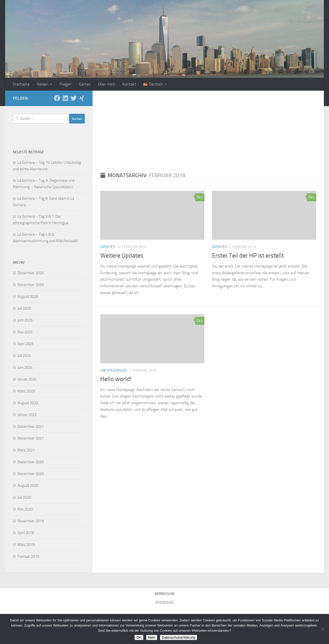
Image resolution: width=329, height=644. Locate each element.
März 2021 (26, 450)
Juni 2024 (25, 367)
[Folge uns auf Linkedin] (65, 98)
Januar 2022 (27, 415)
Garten (85, 84)
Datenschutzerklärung (179, 637)
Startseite (21, 84)
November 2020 (31, 474)
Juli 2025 (24, 308)
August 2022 (28, 403)
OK (139, 637)
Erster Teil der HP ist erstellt (248, 255)
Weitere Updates (122, 255)
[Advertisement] (208, 129)
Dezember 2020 (31, 462)
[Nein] (323, 629)
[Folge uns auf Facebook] (57, 98)
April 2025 (26, 344)
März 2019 (26, 545)
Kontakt (129, 84)
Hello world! (116, 379)
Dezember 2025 (31, 273)
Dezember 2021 (31, 427)
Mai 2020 (25, 509)
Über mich (107, 84)
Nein (152, 637)
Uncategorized (114, 370)
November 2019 (31, 521)
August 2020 (28, 486)
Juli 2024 (24, 356)
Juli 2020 (24, 497)
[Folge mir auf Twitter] (74, 98)
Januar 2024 (27, 379)
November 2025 (31, 285)
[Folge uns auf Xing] (82, 98)
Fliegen (66, 84)
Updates (108, 247)
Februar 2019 (28, 556)
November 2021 (31, 438)
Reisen (43, 84)
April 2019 (26, 533)
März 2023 (26, 391)
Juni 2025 (25, 320)
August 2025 (28, 297)
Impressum (165, 602)
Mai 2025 (25, 332)
